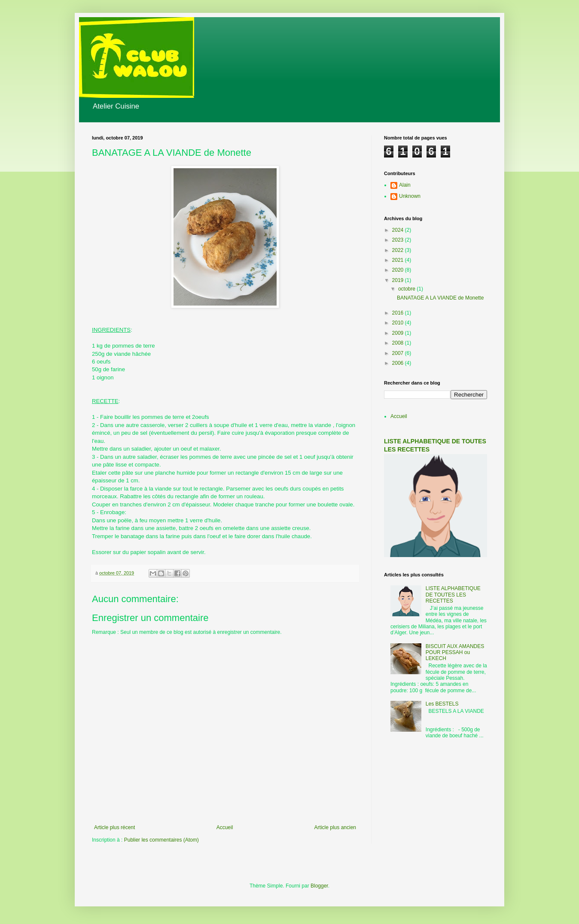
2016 (399, 313)
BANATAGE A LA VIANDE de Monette (440, 298)
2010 (399, 323)
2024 (399, 230)
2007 (399, 353)
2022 (399, 250)
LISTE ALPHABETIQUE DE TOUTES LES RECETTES (453, 595)
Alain (405, 185)
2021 (399, 260)
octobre (407, 289)
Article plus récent (114, 827)
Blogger (319, 886)
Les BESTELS (442, 704)
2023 (399, 240)
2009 (399, 333)
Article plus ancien (335, 827)
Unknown (410, 196)
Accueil (225, 827)
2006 (399, 363)
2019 (399, 280)
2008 (399, 343)
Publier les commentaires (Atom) (162, 840)
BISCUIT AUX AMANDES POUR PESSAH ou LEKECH (455, 653)
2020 (399, 270)
